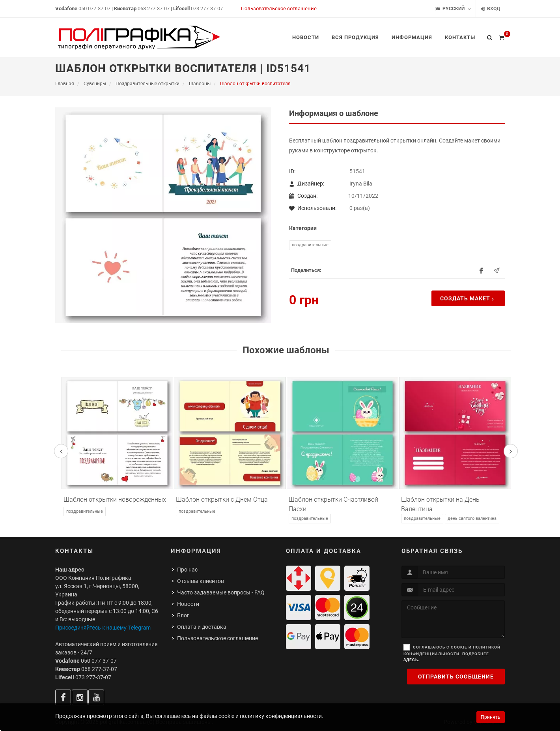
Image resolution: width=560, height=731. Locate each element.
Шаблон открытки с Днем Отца (222, 500)
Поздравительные (310, 245)
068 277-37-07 (154, 8)
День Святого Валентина (472, 518)
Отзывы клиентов (201, 581)
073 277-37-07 (207, 8)
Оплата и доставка (202, 627)
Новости (188, 604)
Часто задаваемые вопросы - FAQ (221, 592)
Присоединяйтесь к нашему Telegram (103, 628)
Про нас (187, 570)
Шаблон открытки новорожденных (115, 500)
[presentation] (61, 451)
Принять (491, 717)
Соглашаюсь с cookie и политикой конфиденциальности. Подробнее (452, 653)
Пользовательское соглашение (279, 8)
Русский (453, 9)
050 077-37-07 (94, 8)
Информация (196, 551)
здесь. (412, 660)
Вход (490, 9)
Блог (183, 615)
